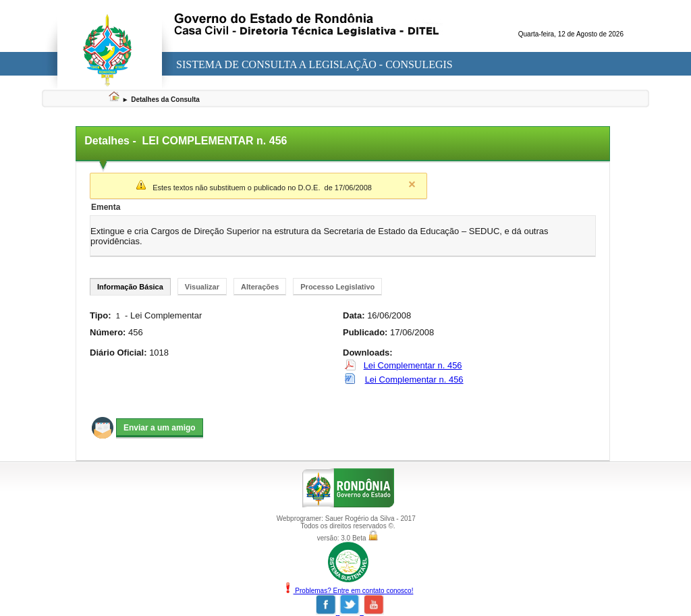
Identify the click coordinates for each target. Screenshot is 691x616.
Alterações (260, 287)
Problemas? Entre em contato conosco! (348, 591)
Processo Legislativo (337, 287)
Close (412, 184)
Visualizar (202, 287)
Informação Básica (130, 287)
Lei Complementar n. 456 (413, 365)
